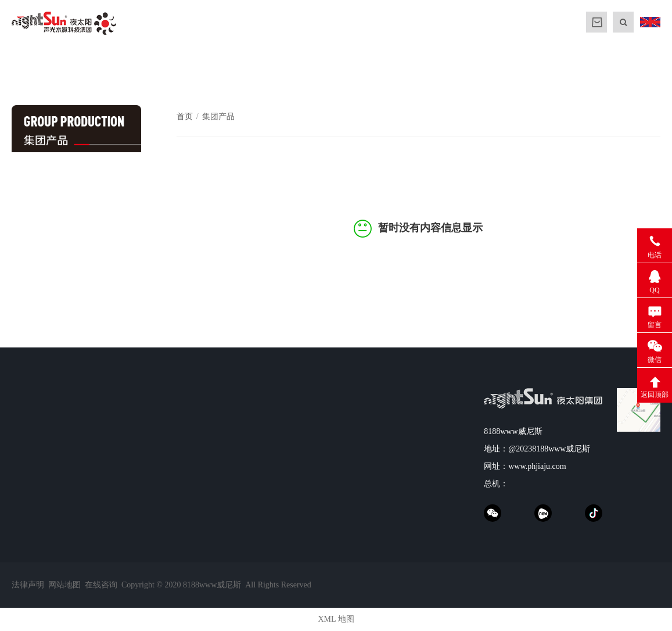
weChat (493, 513)
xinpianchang (543, 513)
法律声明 (28, 585)
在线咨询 (101, 585)
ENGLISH (650, 22)
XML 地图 (336, 619)
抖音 (594, 513)
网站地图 (64, 585)
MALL (596, 22)
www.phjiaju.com (537, 466)
